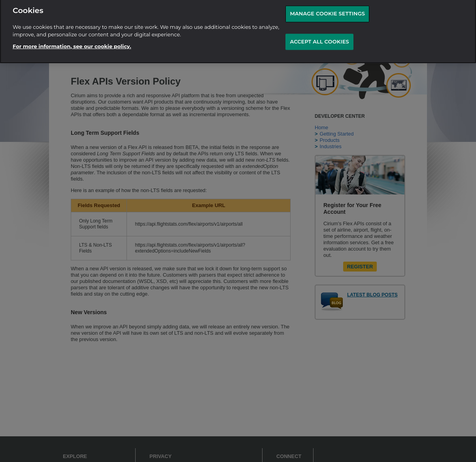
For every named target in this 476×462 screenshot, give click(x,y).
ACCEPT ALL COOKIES (319, 40)
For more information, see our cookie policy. (72, 44)
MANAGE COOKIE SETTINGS (327, 11)
